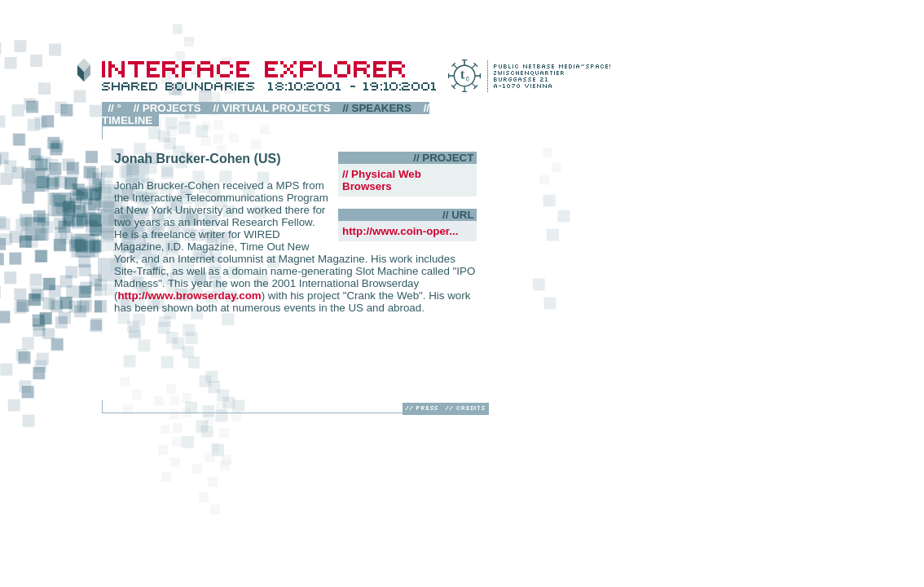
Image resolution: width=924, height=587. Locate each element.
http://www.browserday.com (189, 296)
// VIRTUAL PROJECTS (272, 108)
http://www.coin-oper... (400, 231)
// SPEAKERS (377, 108)
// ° (114, 108)
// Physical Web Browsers (382, 180)
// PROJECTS (167, 108)
